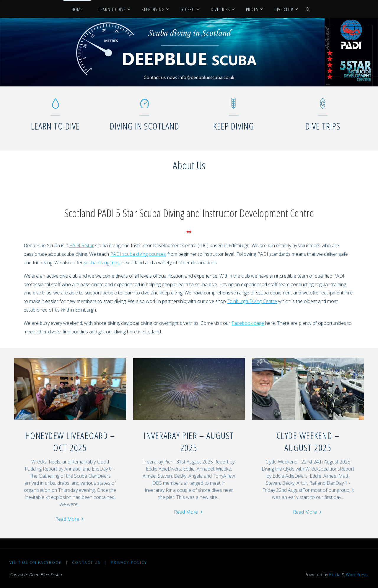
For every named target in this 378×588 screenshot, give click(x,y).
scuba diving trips (102, 263)
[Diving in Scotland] (145, 106)
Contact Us (86, 562)
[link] (308, 9)
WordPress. (357, 575)
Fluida (334, 575)
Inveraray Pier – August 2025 (189, 441)
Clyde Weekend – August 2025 (308, 441)
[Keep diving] (233, 106)
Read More (70, 519)
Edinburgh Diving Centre (252, 301)
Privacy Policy (129, 562)
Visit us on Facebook (36, 562)
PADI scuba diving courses (138, 254)
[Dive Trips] (323, 106)
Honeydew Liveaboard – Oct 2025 (70, 441)
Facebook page (248, 323)
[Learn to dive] (55, 106)
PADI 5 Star (82, 245)
